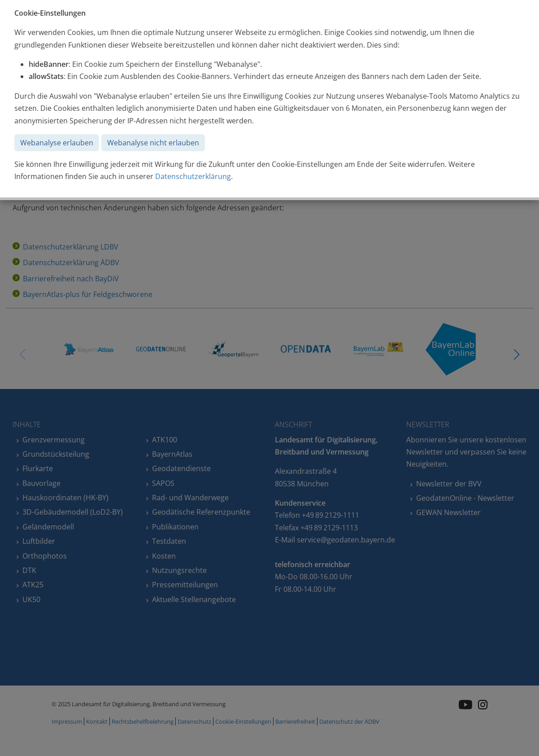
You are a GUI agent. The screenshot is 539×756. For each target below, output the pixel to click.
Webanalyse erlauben (57, 143)
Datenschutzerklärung (193, 176)
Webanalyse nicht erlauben (153, 143)
